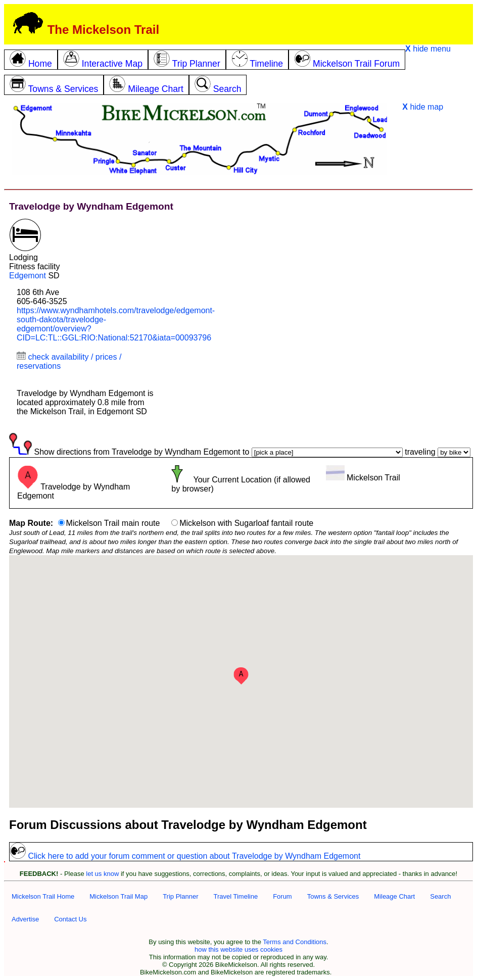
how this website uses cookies (239, 949)
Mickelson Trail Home (43, 896)
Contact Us (70, 919)
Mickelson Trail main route (113, 523)
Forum (282, 896)
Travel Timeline (235, 896)
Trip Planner (180, 896)
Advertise (25, 919)
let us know (102, 874)
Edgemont (28, 276)
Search (440, 896)
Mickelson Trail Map (118, 896)
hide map (423, 107)
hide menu (428, 49)
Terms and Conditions (295, 942)
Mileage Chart (394, 896)
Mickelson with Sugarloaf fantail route (246, 523)
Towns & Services (333, 896)
